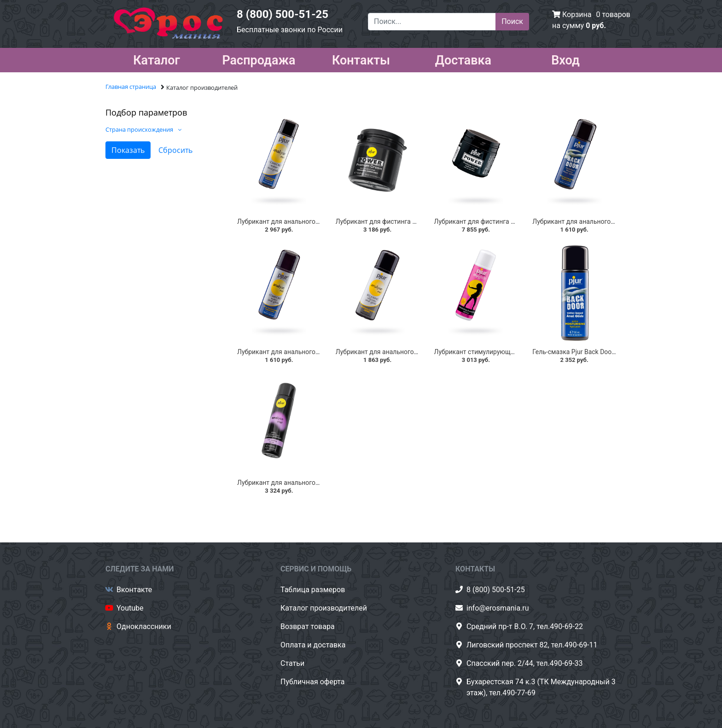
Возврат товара (308, 626)
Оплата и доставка (313, 645)
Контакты (361, 58)
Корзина (577, 15)
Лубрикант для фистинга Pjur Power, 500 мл (500, 221)
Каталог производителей (324, 608)
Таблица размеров (313, 590)
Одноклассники (144, 626)
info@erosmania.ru (498, 608)
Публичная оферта (313, 682)
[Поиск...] (432, 22)
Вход (565, 58)
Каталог (157, 58)
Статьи (292, 663)
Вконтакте (134, 590)
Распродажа (259, 58)
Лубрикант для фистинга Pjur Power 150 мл (401, 221)
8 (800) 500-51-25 (282, 14)
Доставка (463, 58)
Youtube (130, 608)
